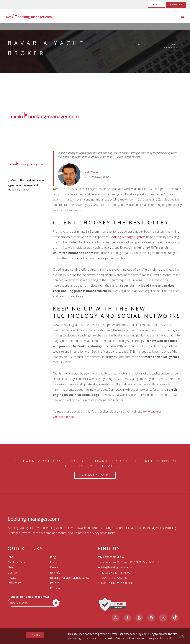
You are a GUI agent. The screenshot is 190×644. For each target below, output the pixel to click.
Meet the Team (17, 562)
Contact (13, 572)
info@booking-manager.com (118, 567)
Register (176, 5)
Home (138, 44)
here (174, 638)
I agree (35, 635)
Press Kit (55, 588)
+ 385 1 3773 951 (121, 572)
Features (55, 562)
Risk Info (55, 572)
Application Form (95, 475)
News (11, 567)
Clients (155, 44)
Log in (157, 5)
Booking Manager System (127, 237)
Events (54, 567)
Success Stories (173, 46)
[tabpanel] (95, 116)
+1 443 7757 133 (117, 578)
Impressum (15, 583)
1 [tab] (95, 127)
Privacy (12, 578)
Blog (53, 557)
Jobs (10, 557)
